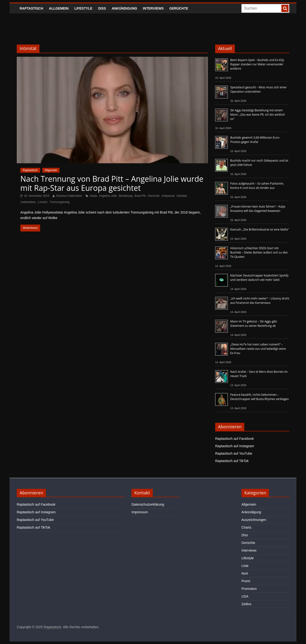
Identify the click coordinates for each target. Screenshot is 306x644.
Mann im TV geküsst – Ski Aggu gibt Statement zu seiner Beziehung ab (254, 324)
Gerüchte (179, 8)
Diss (102, 8)
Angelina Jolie (108, 196)
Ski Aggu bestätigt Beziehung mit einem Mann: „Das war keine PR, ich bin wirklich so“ (258, 115)
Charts (246, 527)
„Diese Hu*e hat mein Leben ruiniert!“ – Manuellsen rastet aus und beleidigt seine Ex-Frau (258, 349)
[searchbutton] (285, 8)
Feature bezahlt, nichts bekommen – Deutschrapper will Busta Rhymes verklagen (260, 397)
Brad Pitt (140, 196)
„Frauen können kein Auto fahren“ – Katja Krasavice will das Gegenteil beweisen (258, 209)
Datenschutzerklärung (148, 504)
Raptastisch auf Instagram (235, 446)
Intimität (182, 196)
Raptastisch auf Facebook (235, 439)
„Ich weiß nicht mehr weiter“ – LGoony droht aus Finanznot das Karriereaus (260, 301)
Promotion (249, 589)
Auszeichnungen (254, 520)
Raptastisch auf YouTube (234, 453)
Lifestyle (83, 8)
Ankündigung (124, 8)
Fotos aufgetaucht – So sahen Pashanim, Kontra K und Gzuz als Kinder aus (257, 186)
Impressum (140, 512)
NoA (245, 573)
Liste (245, 566)
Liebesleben (28, 202)
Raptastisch (31, 8)
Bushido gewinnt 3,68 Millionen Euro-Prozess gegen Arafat (255, 140)
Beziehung (126, 196)
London (43, 202)
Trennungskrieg (60, 202)
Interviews (153, 8)
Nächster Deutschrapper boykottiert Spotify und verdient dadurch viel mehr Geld (259, 278)
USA (245, 596)
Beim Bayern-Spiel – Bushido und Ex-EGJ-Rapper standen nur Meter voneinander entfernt (257, 64)
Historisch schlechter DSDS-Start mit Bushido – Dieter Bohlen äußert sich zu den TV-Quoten (259, 252)
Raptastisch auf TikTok (232, 461)
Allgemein (59, 8)
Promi (246, 581)
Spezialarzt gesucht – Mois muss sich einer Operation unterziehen (258, 89)
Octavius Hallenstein (69, 196)
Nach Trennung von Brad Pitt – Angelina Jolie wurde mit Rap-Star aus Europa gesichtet (112, 183)
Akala (93, 196)
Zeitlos (246, 604)
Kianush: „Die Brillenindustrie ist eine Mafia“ (260, 229)
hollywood (168, 196)
